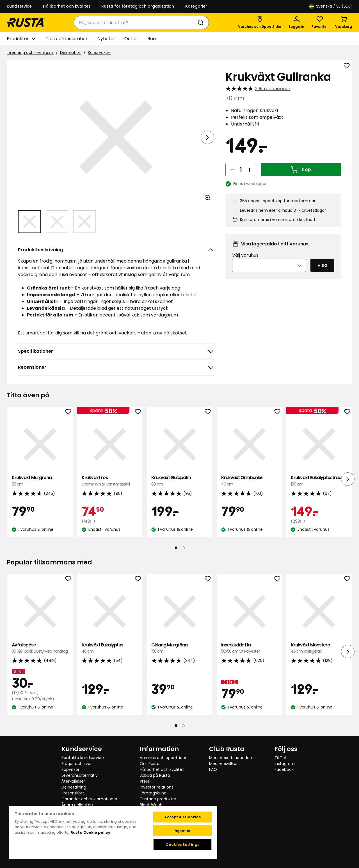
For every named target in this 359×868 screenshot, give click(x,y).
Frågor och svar (77, 764)
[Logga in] (297, 22)
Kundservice (19, 6)
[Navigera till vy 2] (57, 222)
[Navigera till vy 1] (29, 222)
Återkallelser (73, 781)
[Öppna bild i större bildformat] (207, 198)
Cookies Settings (182, 845)
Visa (322, 265)
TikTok (281, 758)
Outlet (131, 39)
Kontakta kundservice (83, 758)
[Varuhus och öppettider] (260, 22)
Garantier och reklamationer (89, 799)
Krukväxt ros (110, 481)
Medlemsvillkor (223, 764)
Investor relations (157, 787)
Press (145, 781)
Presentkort (73, 793)
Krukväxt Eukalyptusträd (319, 481)
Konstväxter (100, 53)
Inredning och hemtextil (30, 53)
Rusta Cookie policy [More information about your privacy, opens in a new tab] (90, 832)
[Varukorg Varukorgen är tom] (344, 22)
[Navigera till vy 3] (84, 222)
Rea (152, 39)
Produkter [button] (21, 39)
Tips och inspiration (67, 39)
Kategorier (196, 6)
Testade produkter (158, 799)
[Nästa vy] (207, 137)
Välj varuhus (245, 255)
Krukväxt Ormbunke (249, 481)
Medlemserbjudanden (231, 758)
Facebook (284, 769)
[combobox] (136, 22)
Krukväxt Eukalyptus (110, 648)
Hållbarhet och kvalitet (67, 6)
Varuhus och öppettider (163, 758)
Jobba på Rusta (155, 775)
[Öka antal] (250, 170)
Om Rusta (150, 764)
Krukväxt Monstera (319, 648)
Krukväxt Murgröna (40, 481)
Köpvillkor (70, 769)
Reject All (182, 831)
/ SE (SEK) (331, 6)
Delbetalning (74, 787)
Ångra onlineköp (77, 805)
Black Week (151, 805)
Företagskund (153, 793)
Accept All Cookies (182, 817)
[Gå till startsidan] (26, 22)
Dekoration (71, 53)
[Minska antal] (232, 170)
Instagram (285, 764)
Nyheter (106, 39)
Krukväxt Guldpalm (179, 481)
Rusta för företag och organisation (138, 6)
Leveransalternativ (80, 775)
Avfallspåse (40, 648)
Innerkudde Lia (249, 648)
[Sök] (202, 22)
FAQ (213, 769)
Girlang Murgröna (179, 648)
